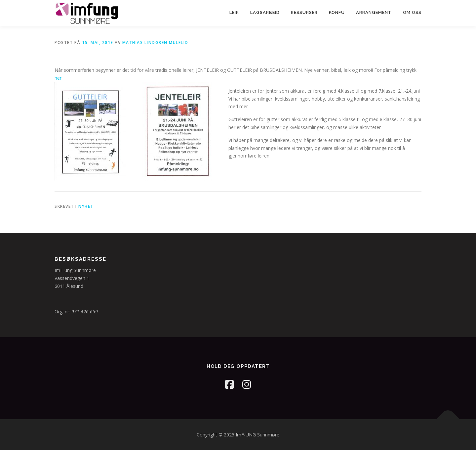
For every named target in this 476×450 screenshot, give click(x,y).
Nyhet (86, 206)
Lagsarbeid (265, 12)
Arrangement (374, 12)
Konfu (337, 12)
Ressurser (304, 12)
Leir (234, 12)
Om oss (412, 12)
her (58, 78)
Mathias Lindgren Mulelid (155, 43)
